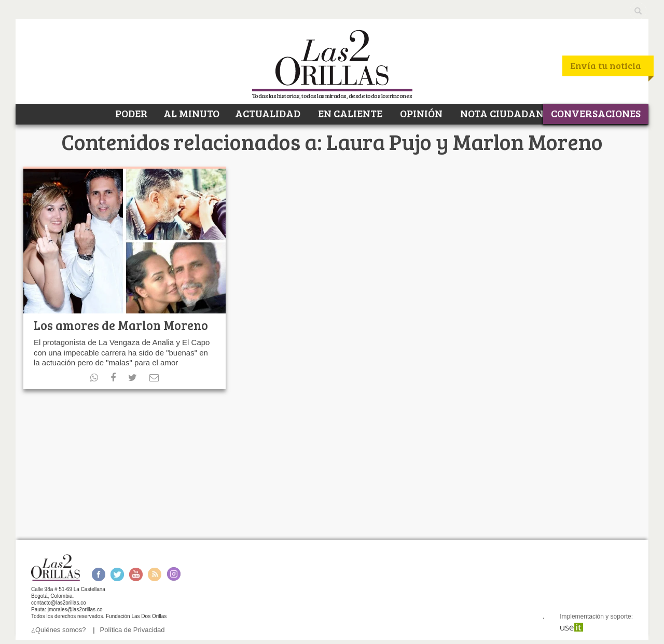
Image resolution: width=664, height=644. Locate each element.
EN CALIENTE (349, 113)
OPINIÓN (420, 113)
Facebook (98, 574)
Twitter (117, 574)
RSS (155, 574)
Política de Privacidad (133, 630)
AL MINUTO (191, 113)
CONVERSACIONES (596, 113)
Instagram (174, 574)
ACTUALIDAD (268, 113)
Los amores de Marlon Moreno (121, 325)
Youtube (136, 574)
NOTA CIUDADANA (504, 113)
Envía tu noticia (606, 65)
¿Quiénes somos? (59, 630)
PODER (130, 113)
